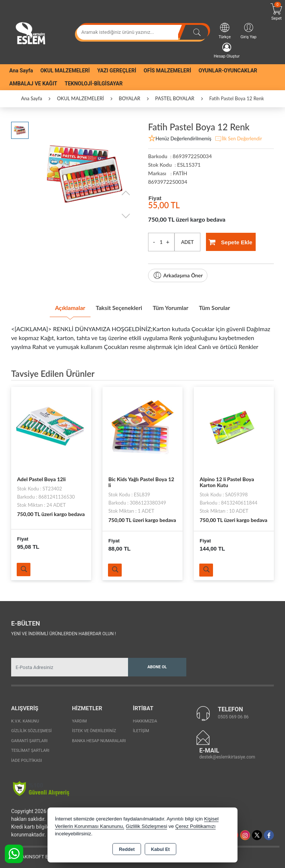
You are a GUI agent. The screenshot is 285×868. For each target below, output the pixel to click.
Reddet (127, 849)
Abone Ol (157, 665)
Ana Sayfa (21, 71)
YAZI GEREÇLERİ (117, 71)
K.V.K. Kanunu (25, 719)
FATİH (180, 173)
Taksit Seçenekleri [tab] (114, 307)
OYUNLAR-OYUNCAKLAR (228, 71)
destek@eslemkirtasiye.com (227, 756)
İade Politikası (27, 759)
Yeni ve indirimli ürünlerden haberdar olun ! (63, 632)
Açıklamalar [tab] (55, 307)
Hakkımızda (145, 719)
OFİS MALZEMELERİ (167, 71)
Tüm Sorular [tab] (229, 307)
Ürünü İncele (25, 567)
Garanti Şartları (29, 739)
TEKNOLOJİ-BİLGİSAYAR (94, 84)
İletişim (141, 729)
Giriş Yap (248, 31)
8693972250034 (168, 182)
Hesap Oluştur (227, 51)
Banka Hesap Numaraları (99, 739)
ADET (187, 242)
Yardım (79, 719)
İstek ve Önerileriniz (94, 729)
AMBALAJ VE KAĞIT (33, 84)
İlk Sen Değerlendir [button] (238, 139)
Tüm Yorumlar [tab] (176, 307)
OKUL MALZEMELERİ (65, 71)
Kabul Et (160, 849)
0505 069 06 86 (233, 715)
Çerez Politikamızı (195, 826)
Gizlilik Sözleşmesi (31, 729)
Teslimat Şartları (30, 749)
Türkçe (225, 31)
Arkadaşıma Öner (178, 275)
